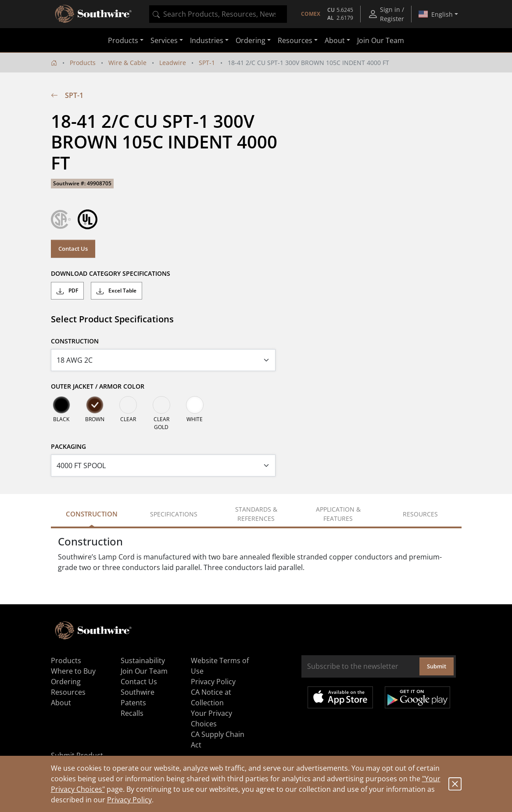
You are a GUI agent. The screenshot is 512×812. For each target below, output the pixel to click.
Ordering (66, 682)
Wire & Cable (127, 63)
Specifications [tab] (174, 514)
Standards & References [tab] (256, 514)
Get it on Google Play (417, 697)
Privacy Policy (129, 800)
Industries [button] (207, 40)
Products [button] (123, 40)
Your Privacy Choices (211, 718)
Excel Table (116, 291)
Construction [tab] (92, 514)
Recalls (132, 713)
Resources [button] (295, 40)
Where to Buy (73, 671)
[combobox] (218, 14)
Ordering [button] (251, 40)
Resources (68, 692)
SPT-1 (207, 63)
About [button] (335, 40)
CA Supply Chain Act (218, 740)
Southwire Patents (138, 697)
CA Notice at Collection (211, 697)
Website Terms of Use (220, 666)
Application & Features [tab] (338, 514)
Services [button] (164, 40)
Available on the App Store (340, 697)
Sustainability (143, 660)
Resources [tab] (420, 514)
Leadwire (173, 63)
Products (83, 63)
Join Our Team (381, 40)
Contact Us (73, 249)
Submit (437, 666)
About (61, 703)
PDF (67, 291)
